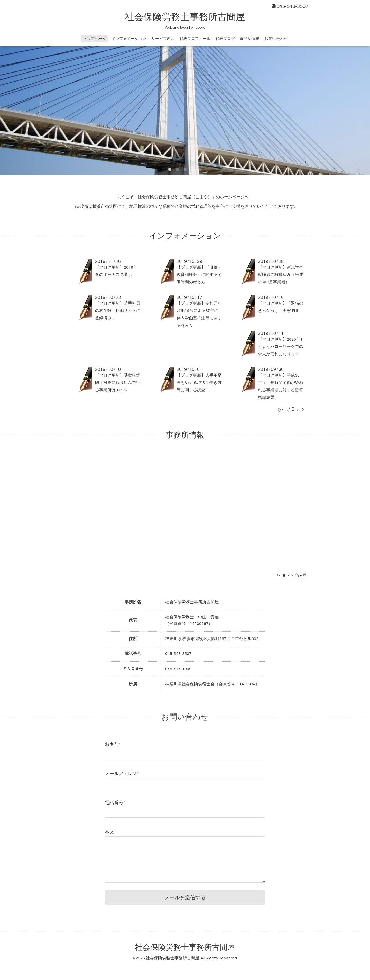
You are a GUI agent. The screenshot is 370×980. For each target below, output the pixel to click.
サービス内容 (163, 39)
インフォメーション (129, 39)
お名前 (113, 744)
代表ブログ (225, 39)
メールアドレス (122, 774)
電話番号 (115, 803)
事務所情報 (250, 39)
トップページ (95, 39)
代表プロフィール (195, 39)
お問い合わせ (276, 39)
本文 (109, 832)
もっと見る (290, 410)
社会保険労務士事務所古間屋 (185, 17)
